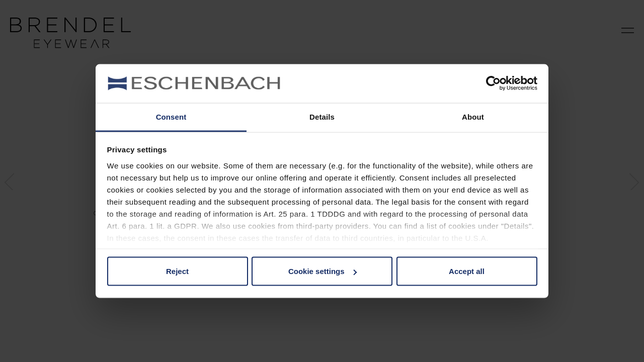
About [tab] (473, 116)
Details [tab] (322, 116)
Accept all (467, 271)
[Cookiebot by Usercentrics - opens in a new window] (493, 83)
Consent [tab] (171, 116)
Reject (177, 271)
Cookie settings (323, 271)
